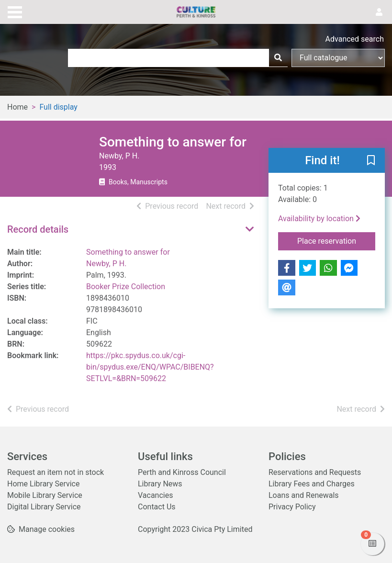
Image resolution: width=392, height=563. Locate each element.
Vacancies (155, 495)
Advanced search (355, 39)
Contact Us (157, 507)
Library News (160, 484)
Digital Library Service (44, 507)
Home (17, 107)
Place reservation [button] (336, 240)
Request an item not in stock (56, 472)
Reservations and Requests (315, 472)
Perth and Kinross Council (182, 472)
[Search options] (338, 58)
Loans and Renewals (304, 495)
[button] (371, 161)
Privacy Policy (292, 507)
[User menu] (379, 12)
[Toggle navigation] (15, 11)
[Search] (278, 58)
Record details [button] (38, 229)
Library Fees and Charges (312, 484)
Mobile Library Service (45, 495)
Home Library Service (43, 484)
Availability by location (319, 219)
